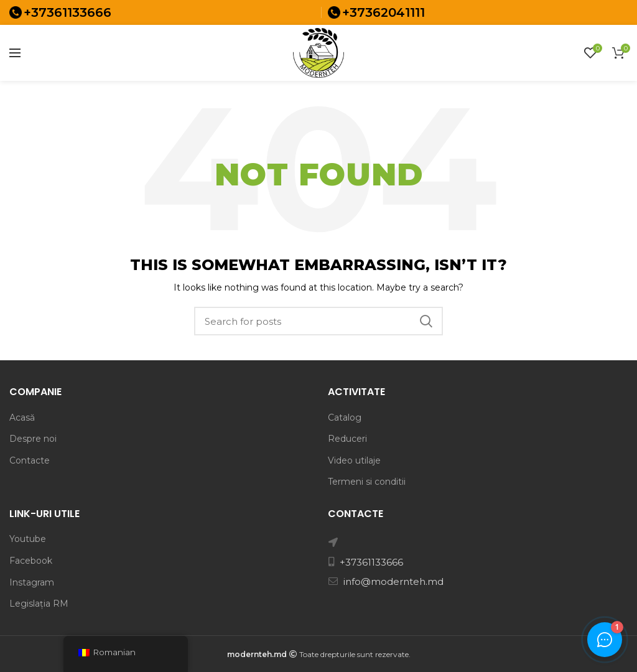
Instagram (32, 582)
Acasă (22, 418)
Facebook (31, 561)
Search (426, 321)
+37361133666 (67, 12)
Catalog (345, 418)
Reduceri (347, 439)
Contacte (30, 460)
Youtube (28, 539)
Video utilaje (354, 460)
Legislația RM (39, 604)
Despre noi (33, 439)
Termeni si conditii (367, 482)
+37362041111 (384, 12)
